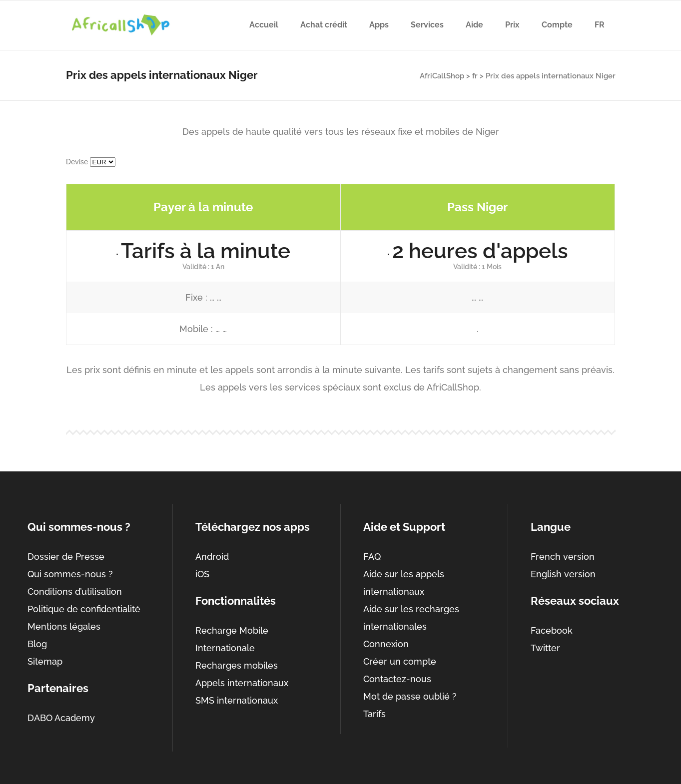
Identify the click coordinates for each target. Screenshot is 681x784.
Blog (37, 644)
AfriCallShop (442, 76)
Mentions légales (64, 626)
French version (563, 557)
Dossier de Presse (66, 557)
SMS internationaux (237, 700)
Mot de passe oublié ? (410, 696)
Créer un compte (400, 661)
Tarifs (374, 714)
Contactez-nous (397, 679)
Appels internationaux (242, 683)
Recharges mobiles (237, 665)
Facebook (552, 630)
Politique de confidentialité (84, 609)
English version (563, 574)
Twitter (545, 648)
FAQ (372, 557)
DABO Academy (61, 718)
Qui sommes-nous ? (70, 574)
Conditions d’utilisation (75, 591)
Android (212, 557)
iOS (202, 574)
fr (475, 76)
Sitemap (45, 661)
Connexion (386, 644)
